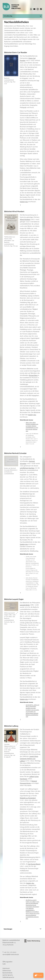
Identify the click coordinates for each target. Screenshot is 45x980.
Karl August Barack (34, 864)
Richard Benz (33, 375)
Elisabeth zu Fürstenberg (28, 798)
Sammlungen (8, 929)
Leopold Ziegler (25, 605)
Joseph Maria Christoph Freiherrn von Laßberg (29, 759)
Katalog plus (24, 202)
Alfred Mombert (25, 220)
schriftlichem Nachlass (27, 468)
